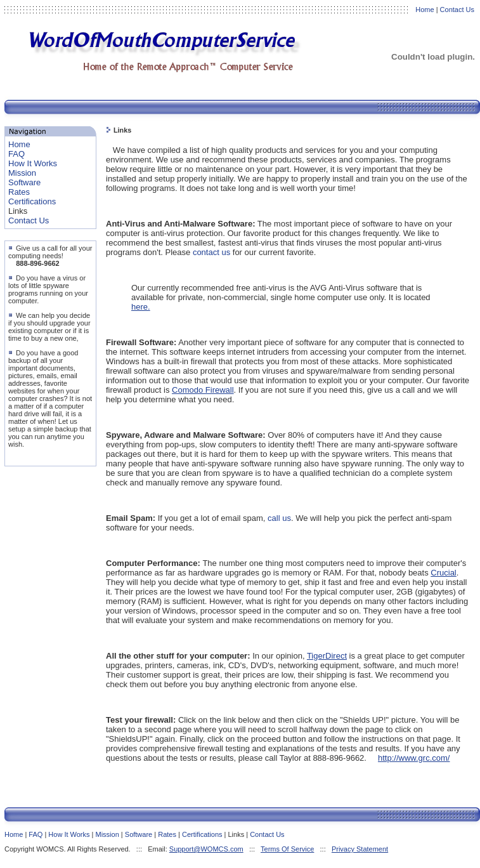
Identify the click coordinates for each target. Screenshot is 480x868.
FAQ (16, 154)
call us (279, 518)
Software (24, 182)
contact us (211, 252)
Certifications (32, 201)
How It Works (33, 163)
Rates (19, 192)
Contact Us (457, 10)
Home (425, 10)
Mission (22, 173)
